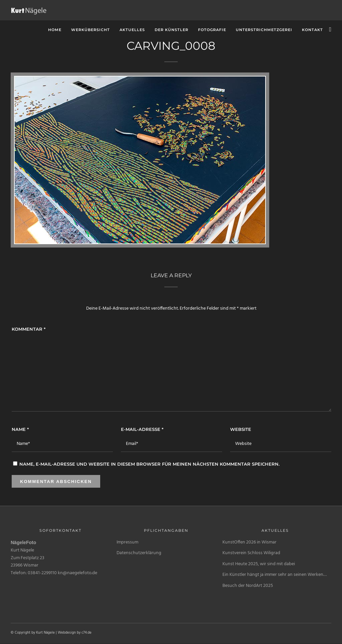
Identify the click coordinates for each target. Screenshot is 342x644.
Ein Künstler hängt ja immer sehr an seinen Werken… (275, 575)
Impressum (127, 542)
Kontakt (312, 30)
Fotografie (212, 30)
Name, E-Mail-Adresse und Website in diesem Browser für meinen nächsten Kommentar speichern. (149, 464)
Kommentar (29, 329)
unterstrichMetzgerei (264, 30)
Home (55, 30)
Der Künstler (172, 30)
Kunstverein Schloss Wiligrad (251, 553)
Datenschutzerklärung (139, 553)
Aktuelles (132, 30)
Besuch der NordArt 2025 (248, 586)
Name (20, 429)
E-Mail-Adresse (142, 429)
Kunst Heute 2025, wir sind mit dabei (259, 564)
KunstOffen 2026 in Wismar (249, 542)
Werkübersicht (91, 30)
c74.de (87, 633)
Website (241, 429)
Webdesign (67, 633)
